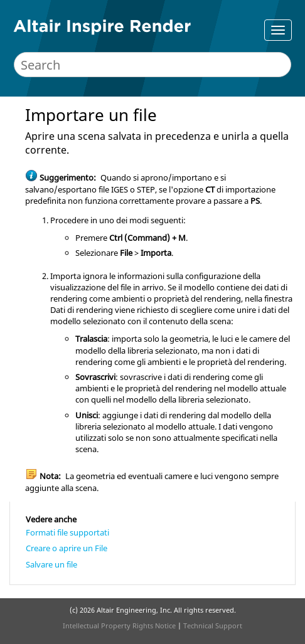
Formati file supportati (67, 532)
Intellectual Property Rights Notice (119, 626)
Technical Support (213, 626)
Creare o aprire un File (67, 548)
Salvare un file (51, 564)
